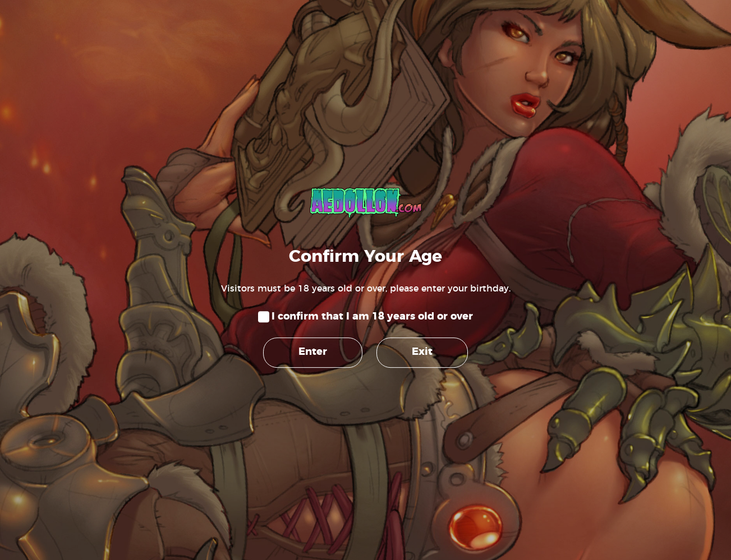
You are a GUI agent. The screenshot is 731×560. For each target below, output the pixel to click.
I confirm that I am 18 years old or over (372, 317)
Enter (313, 352)
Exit (422, 352)
